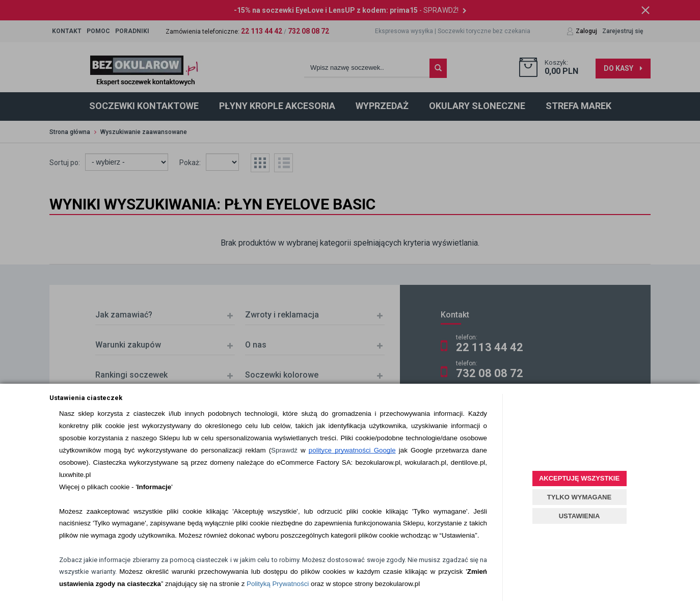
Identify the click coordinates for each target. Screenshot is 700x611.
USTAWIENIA (580, 516)
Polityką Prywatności (278, 584)
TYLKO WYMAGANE (579, 497)
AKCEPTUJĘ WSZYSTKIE (579, 478)
